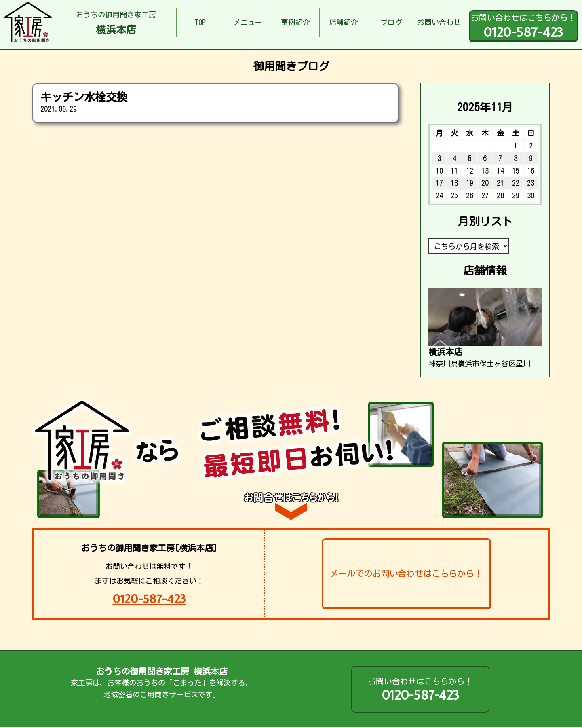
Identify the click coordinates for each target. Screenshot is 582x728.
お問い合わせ (439, 22)
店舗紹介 (344, 22)
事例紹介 (295, 22)
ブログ (391, 22)
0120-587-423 (149, 599)
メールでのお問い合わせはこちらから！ (406, 574)
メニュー (248, 22)
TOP (200, 22)
